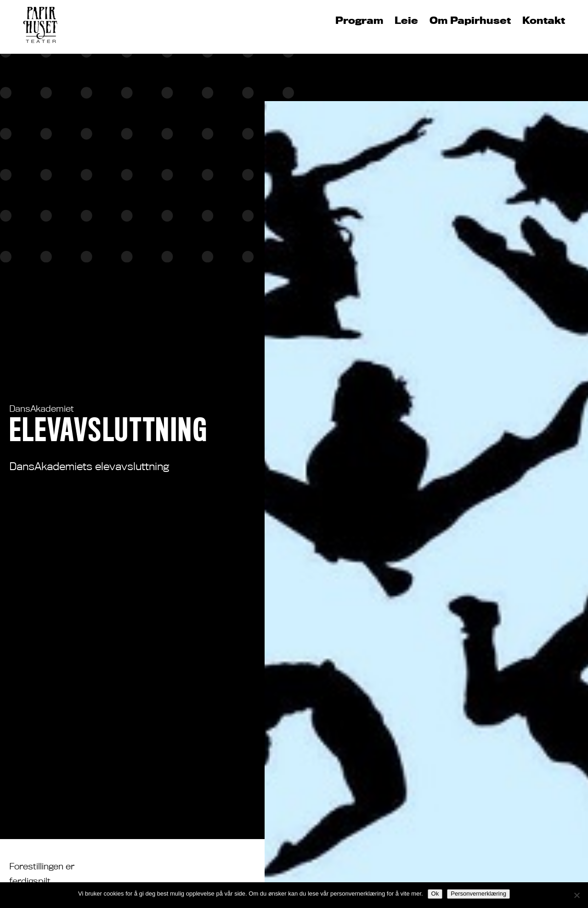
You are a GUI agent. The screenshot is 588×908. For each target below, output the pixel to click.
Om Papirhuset (470, 21)
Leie (406, 21)
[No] (577, 895)
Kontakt (544, 21)
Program (359, 21)
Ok (435, 894)
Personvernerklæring (478, 894)
